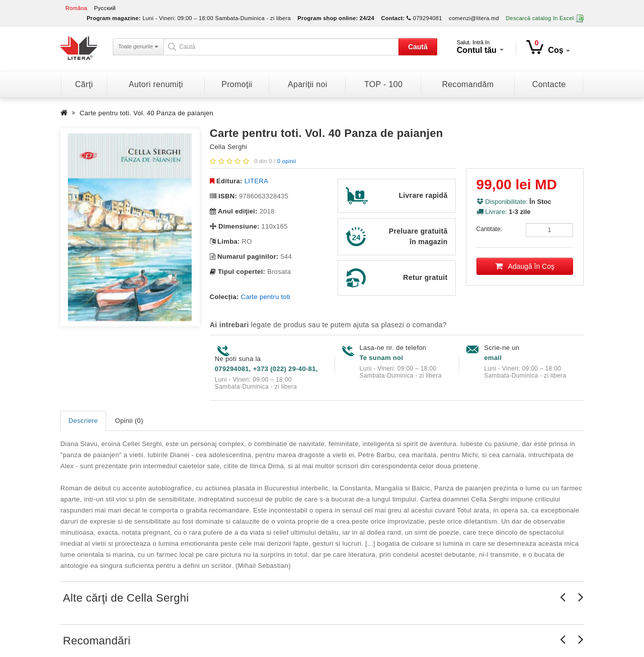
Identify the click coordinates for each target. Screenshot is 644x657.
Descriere (83, 421)
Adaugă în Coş (525, 266)
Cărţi (84, 84)
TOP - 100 (383, 84)
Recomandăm (468, 84)
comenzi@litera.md (474, 18)
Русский (105, 8)
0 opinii (287, 161)
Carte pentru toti (266, 297)
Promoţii (237, 84)
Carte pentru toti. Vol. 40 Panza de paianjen (146, 113)
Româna (76, 8)
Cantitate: (489, 229)
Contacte (549, 84)
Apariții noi (308, 84)
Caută (418, 47)
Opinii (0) (129, 421)
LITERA (256, 181)
